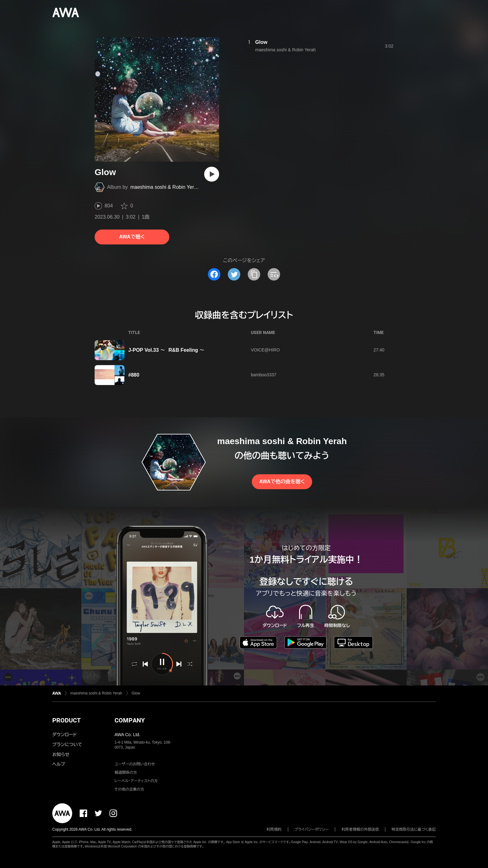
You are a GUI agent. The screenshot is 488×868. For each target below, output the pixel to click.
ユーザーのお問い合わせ (135, 764)
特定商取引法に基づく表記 (414, 829)
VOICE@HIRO (265, 350)
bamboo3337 (264, 375)
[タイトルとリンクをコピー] (254, 274)
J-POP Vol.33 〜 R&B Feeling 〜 (166, 350)
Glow (261, 42)
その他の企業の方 (129, 789)
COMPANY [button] (130, 720)
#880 (134, 375)
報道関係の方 (126, 773)
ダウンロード (64, 735)
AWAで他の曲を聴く (282, 482)
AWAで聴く (132, 237)
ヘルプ (59, 764)
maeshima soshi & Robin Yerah (165, 187)
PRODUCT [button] (66, 720)
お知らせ (61, 754)
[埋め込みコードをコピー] (274, 274)
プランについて (67, 745)
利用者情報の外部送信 (360, 829)
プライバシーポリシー (312, 829)
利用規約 (274, 829)
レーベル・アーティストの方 (136, 781)
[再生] (212, 174)
